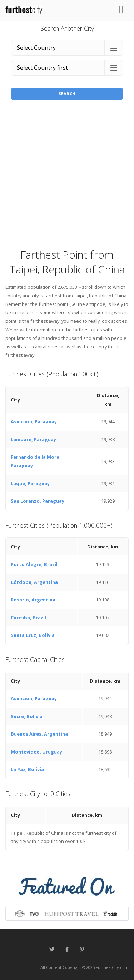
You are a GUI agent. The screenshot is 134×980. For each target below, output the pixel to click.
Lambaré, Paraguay (33, 439)
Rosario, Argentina (33, 600)
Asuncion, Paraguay (34, 421)
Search (67, 94)
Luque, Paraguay (30, 483)
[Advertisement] (67, 177)
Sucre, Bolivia (27, 716)
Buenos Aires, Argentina (39, 734)
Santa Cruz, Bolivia (33, 635)
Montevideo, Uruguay (36, 752)
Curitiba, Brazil (28, 618)
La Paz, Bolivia (27, 769)
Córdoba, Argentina (34, 582)
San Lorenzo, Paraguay (38, 501)
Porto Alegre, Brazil (34, 564)
